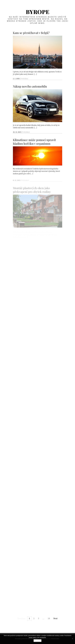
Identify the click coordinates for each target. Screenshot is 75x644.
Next (55, 618)
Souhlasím (37, 641)
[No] (72, 639)
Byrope (38, 12)
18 (49, 618)
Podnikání (24, 79)
